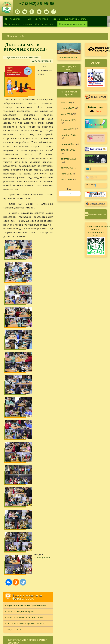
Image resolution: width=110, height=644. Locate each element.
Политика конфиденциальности (86, 491)
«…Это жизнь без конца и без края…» (25, 432)
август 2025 (67, 168)
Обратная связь (77, 495)
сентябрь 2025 (69, 159)
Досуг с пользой (45, 24)
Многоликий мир (69, 57)
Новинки (56, 19)
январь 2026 (67, 129)
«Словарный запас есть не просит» (24, 426)
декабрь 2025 (68, 135)
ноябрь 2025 (67, 144)
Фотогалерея (11, 24)
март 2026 (66, 114)
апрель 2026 (67, 108)
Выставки (27, 24)
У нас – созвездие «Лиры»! (19, 420)
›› (71, 193)
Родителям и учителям (76, 19)
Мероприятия (45, 368)
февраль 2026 (68, 120)
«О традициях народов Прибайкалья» (25, 414)
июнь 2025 (66, 180)
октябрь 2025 (68, 150)
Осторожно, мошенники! (72, 24)
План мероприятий (37, 19)
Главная (6, 19)
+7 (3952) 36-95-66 (37, 4)
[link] (55, 36)
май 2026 (66, 102)
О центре (16, 19)
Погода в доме (13, 438)
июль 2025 (66, 174)
